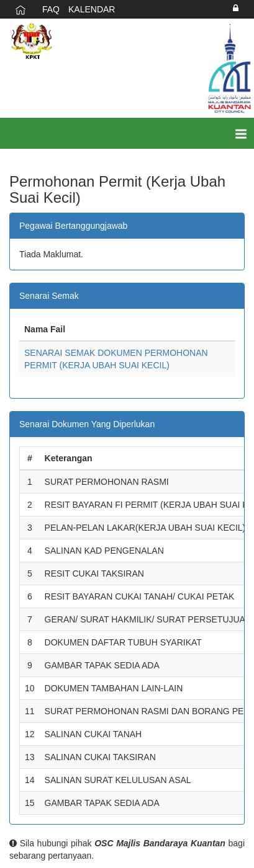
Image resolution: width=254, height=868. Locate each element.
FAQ (51, 9)
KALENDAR (92, 9)
